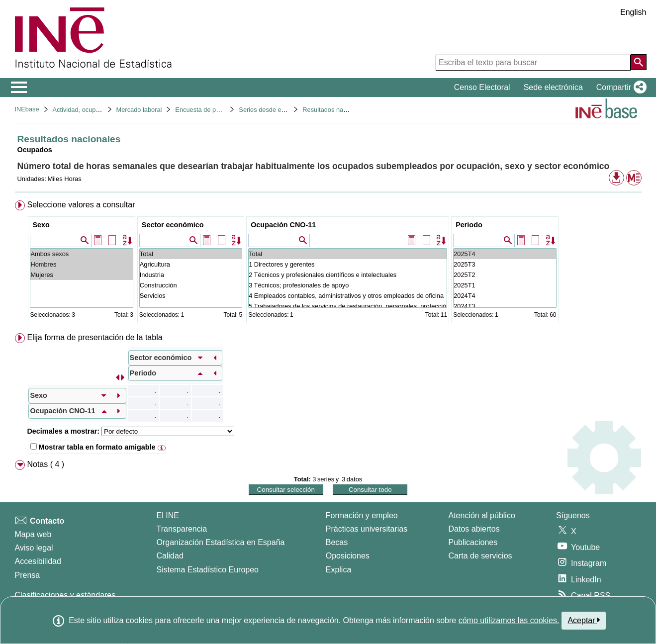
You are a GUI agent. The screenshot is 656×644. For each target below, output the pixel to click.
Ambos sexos (81, 254)
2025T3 (505, 264)
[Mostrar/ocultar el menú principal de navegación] (19, 88)
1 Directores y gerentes (348, 264)
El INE (168, 515)
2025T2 (505, 275)
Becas (337, 542)
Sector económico (173, 225)
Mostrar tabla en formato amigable (93, 447)
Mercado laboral (139, 110)
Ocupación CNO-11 (283, 225)
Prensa (28, 575)
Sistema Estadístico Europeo (208, 570)
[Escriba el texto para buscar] (533, 63)
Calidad (170, 556)
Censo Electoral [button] (482, 87)
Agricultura (191, 264)
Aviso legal (34, 548)
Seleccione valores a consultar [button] (81, 205)
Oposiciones (348, 556)
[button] (619, 88)
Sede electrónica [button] (553, 87)
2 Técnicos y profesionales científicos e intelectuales (348, 275)
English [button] (633, 12)
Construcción (191, 285)
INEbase (27, 109)
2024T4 (505, 296)
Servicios (191, 296)
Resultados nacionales (334, 110)
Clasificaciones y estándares (65, 595)
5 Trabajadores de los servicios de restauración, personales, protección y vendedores (348, 306)
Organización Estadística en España (221, 542)
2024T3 (505, 306)
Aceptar (584, 620)
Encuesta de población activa (216, 110)
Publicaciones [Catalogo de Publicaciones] (473, 542)
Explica (339, 570)
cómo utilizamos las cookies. (509, 620)
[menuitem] (328, 264)
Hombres (81, 264)
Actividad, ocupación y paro (92, 110)
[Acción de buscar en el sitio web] (639, 62)
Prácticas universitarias (367, 529)
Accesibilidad (38, 561)
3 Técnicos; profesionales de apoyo (348, 285)
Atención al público (482, 515)
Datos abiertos (474, 529)
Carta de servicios (480, 556)
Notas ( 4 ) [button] (46, 464)
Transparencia (182, 529)
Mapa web (33, 534)
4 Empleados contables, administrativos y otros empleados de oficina (348, 296)
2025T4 (505, 254)
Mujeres (81, 275)
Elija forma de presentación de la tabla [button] (94, 337)
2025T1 (505, 285)
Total (191, 254)
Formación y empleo (362, 515)
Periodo (469, 225)
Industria (191, 275)
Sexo (41, 225)
